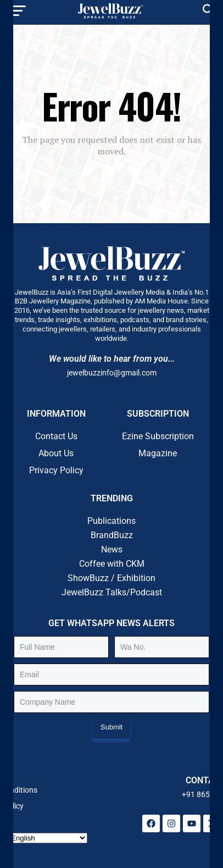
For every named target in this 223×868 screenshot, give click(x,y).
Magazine (158, 453)
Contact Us (56, 436)
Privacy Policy (56, 470)
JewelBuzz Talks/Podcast (112, 592)
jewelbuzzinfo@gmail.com (112, 373)
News (112, 549)
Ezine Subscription (158, 436)
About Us (56, 453)
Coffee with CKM (112, 564)
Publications (112, 521)
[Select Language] (48, 838)
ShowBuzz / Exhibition (112, 578)
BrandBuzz (112, 535)
